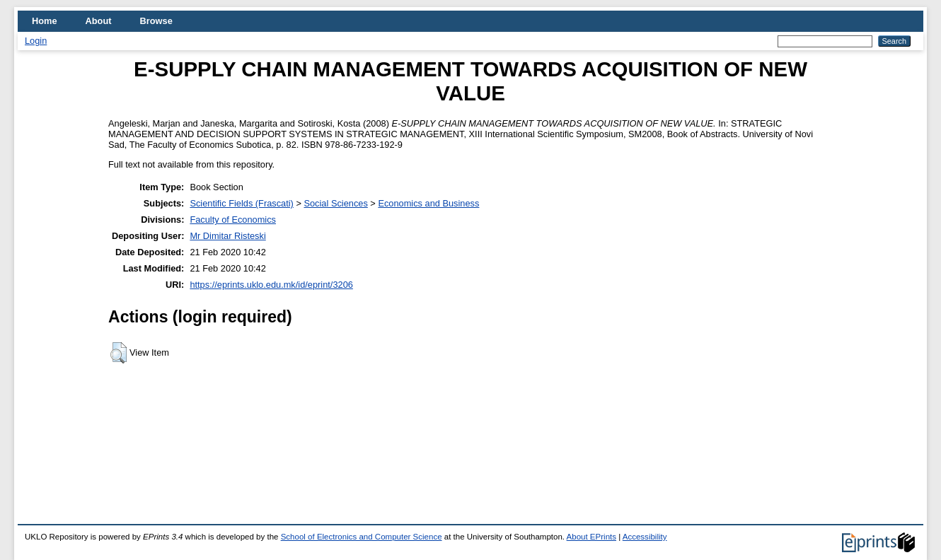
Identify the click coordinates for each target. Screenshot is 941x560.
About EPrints (591, 537)
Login (36, 41)
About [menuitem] (99, 21)
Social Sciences (335, 203)
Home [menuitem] (45, 21)
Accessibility (645, 537)
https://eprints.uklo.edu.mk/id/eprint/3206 (271, 285)
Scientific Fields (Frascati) (241, 203)
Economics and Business (428, 203)
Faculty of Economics (233, 220)
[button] (119, 353)
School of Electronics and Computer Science (362, 537)
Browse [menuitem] (156, 21)
